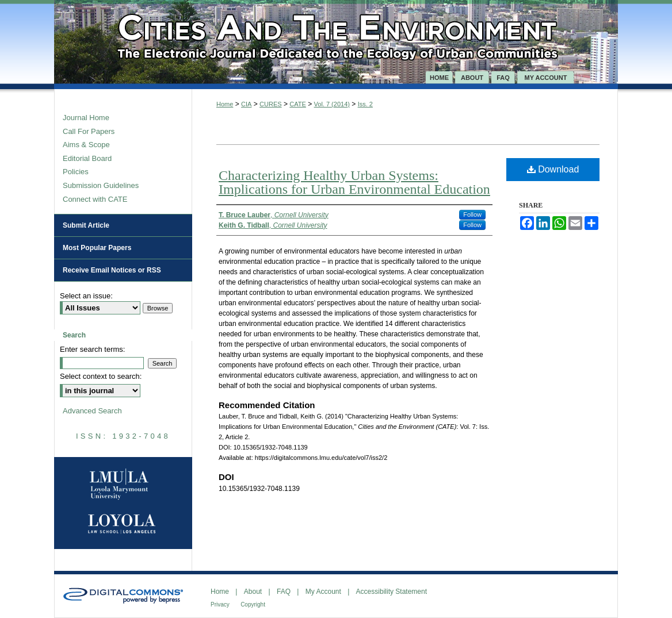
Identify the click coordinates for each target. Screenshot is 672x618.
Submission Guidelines (101, 185)
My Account (323, 592)
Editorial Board (87, 158)
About (253, 592)
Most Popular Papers (97, 248)
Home (225, 104)
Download (553, 169)
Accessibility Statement (392, 592)
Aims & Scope (86, 145)
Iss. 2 (365, 104)
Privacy (220, 604)
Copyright (253, 604)
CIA (246, 104)
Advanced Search (92, 411)
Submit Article (86, 225)
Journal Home (86, 118)
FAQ (284, 592)
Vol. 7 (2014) (332, 104)
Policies (76, 172)
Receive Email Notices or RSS (112, 270)
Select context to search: (101, 376)
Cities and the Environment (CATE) (336, 36)
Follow (472, 214)
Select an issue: (86, 296)
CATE (298, 104)
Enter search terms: (92, 349)
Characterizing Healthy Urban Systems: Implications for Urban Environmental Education (354, 182)
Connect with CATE (95, 199)
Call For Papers (89, 131)
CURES (271, 104)
